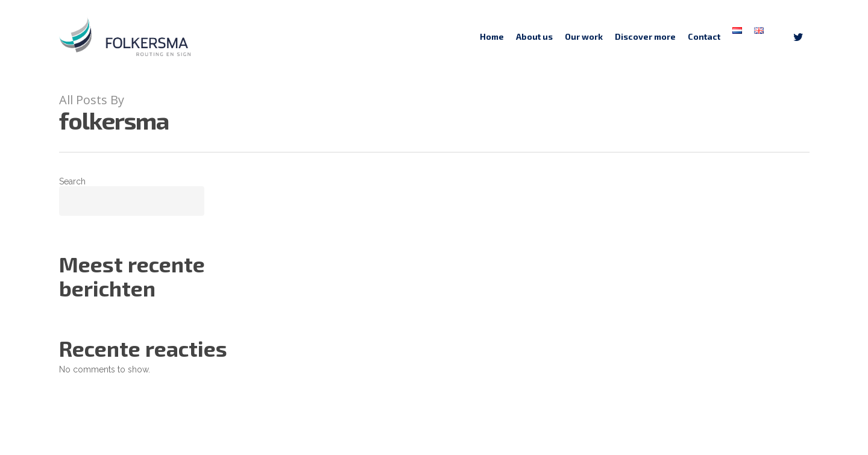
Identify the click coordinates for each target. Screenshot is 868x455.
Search (72, 181)
